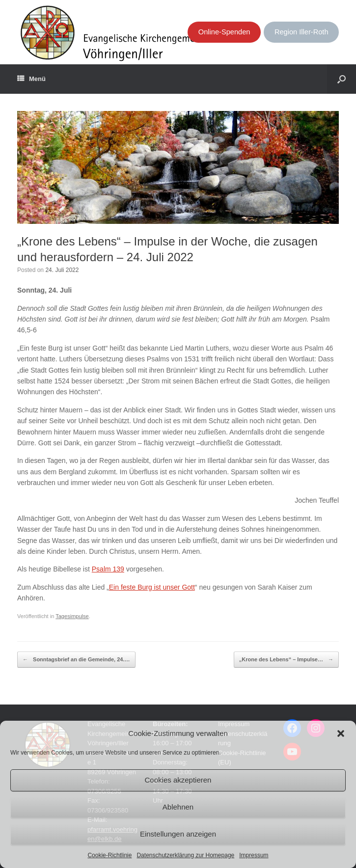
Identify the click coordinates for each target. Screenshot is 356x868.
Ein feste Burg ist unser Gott (152, 587)
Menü (31, 79)
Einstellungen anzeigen (178, 834)
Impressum (254, 855)
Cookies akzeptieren (178, 780)
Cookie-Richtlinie (110, 855)
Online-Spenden (224, 32)
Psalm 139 (108, 569)
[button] (341, 733)
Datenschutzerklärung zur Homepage (185, 855)
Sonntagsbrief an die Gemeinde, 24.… (76, 660)
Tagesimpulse (72, 616)
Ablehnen (178, 807)
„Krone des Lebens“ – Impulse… (286, 660)
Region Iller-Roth (301, 32)
